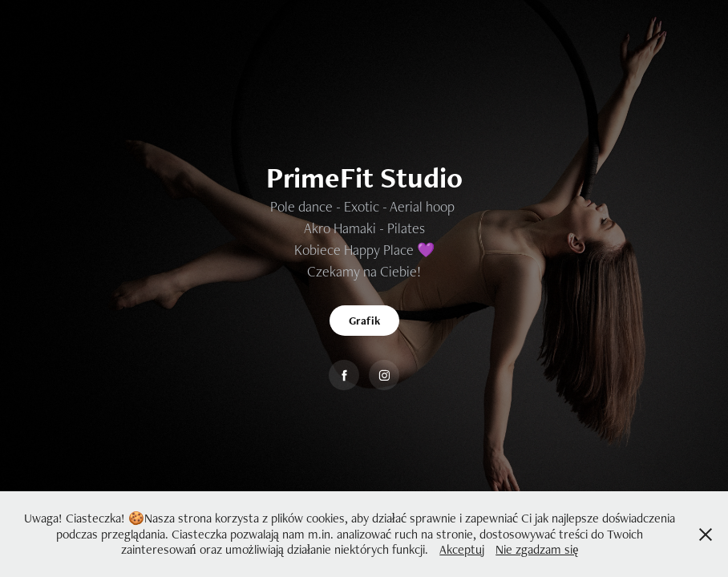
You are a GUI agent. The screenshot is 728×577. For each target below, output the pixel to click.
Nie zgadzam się (537, 549)
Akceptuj (462, 549)
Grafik (364, 321)
